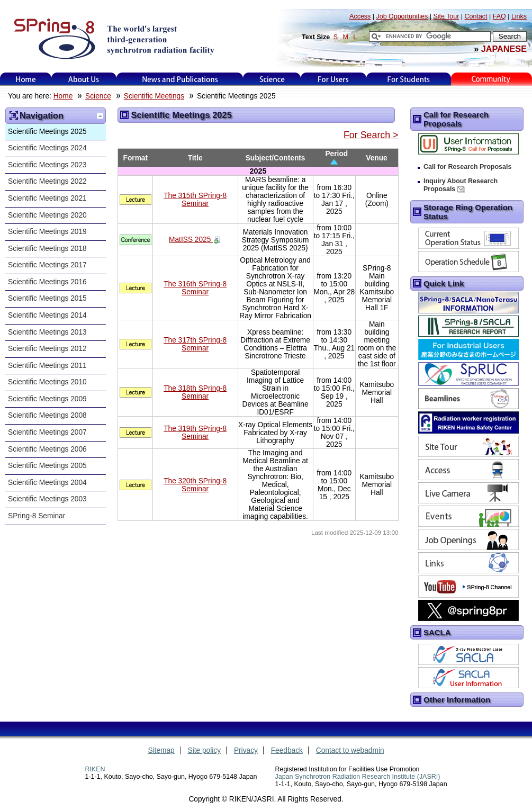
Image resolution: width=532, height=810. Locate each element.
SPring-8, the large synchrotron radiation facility (113, 38)
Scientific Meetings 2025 (47, 132)
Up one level (100, 116)
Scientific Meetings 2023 (47, 165)
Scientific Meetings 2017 (47, 265)
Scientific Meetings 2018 (47, 249)
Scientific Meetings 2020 (47, 215)
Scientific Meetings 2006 (47, 449)
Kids (492, 79)
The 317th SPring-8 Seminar (195, 344)
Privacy (246, 750)
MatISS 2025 (191, 240)
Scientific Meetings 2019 (47, 232)
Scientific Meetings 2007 (47, 432)
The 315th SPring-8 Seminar (195, 200)
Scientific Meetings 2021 (47, 198)
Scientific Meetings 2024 (47, 148)
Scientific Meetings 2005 (47, 466)
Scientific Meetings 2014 (47, 315)
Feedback (287, 750)
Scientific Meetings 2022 (47, 181)
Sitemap (161, 750)
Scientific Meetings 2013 (47, 332)
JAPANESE (504, 49)
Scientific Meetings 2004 (47, 483)
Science (272, 79)
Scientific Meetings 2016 (47, 282)
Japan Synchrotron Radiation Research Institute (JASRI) (358, 777)
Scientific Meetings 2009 (47, 399)
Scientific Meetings (154, 96)
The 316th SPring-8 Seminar (195, 288)
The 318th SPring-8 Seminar (195, 392)
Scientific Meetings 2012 (47, 349)
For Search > (371, 135)
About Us (84, 79)
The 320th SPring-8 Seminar (195, 485)
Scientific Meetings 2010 (47, 382)
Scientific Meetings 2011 (47, 366)
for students (409, 79)
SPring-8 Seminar (37, 516)
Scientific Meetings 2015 (47, 298)
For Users (333, 79)
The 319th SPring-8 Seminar (195, 433)
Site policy (205, 750)
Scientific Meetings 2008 (47, 415)
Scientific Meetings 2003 (47, 499)
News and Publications (180, 79)
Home (26, 79)
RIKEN (95, 769)
